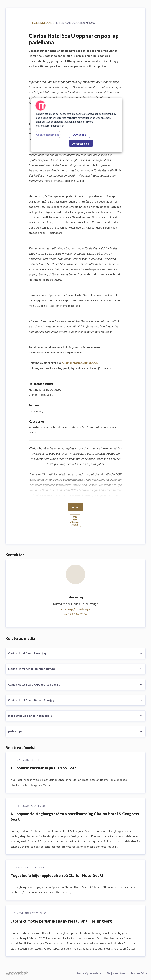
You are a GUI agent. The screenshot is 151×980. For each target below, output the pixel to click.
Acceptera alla (81, 143)
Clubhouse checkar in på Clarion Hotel (44, 768)
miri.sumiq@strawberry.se (75, 609)
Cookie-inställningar (48, 135)
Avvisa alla (80, 135)
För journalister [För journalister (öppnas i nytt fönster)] (116, 973)
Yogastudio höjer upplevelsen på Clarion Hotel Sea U (57, 875)
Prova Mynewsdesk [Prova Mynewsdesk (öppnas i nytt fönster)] (89, 973)
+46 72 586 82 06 (75, 614)
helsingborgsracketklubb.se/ (80, 363)
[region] (77, 125)
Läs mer (76, 507)
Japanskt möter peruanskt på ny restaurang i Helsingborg (61, 921)
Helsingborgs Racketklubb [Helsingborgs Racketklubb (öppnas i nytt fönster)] (45, 390)
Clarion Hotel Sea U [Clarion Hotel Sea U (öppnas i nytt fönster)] (41, 395)
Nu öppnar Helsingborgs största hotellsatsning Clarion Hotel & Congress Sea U (75, 817)
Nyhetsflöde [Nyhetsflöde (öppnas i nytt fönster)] (139, 973)
